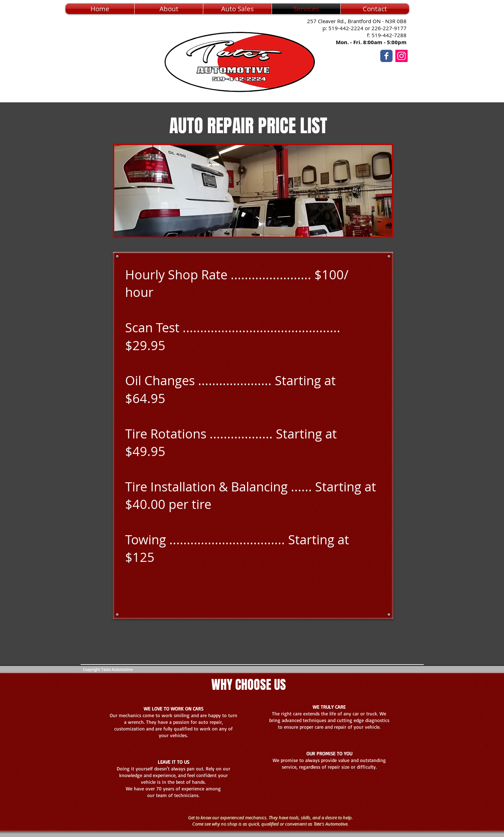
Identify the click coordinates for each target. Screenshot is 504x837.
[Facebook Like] (429, 72)
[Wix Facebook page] (386, 56)
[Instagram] (401, 56)
